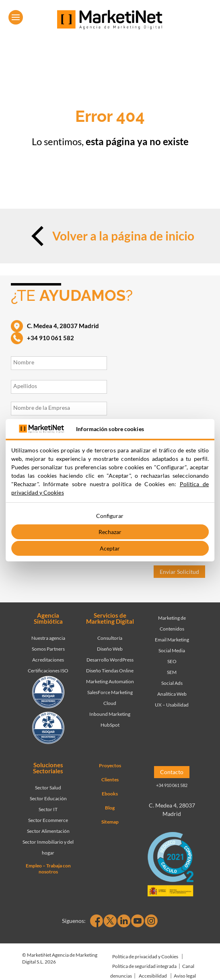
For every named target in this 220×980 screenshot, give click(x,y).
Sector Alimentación (48, 831)
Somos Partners (48, 649)
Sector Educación (48, 798)
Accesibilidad (153, 976)
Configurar (110, 516)
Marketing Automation (110, 681)
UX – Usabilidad (172, 705)
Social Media (172, 650)
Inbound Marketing (110, 714)
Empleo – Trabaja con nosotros (48, 869)
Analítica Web (172, 694)
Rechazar (110, 532)
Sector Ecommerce (48, 820)
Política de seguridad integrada (144, 966)
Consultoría (110, 638)
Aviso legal (185, 976)
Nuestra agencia (48, 638)
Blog (110, 808)
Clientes (110, 780)
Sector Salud (48, 788)
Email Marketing (172, 640)
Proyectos (110, 765)
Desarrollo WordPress (110, 660)
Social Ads (172, 683)
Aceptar (110, 548)
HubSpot (110, 725)
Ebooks (110, 794)
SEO (172, 661)
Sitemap (110, 822)
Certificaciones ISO (48, 671)
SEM (172, 672)
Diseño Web (110, 649)
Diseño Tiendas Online (110, 671)
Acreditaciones (48, 660)
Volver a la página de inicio (110, 236)
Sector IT (48, 809)
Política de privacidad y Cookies (145, 956)
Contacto (172, 772)
